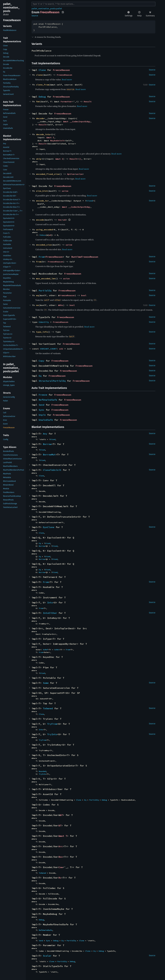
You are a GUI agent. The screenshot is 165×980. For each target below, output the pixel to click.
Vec (60, 220)
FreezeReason (61, 70)
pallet (59, 9)
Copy (42, 361)
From (42, 257)
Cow (61, 867)
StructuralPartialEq (52, 381)
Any (45, 434)
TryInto (52, 734)
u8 (64, 220)
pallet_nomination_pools (43, 9)
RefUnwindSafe (48, 400)
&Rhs (61, 305)
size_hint (42, 191)
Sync (42, 410)
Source (35, 16)
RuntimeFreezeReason (85, 257)
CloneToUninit (52, 470)
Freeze (43, 395)
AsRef (46, 650)
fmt (38, 102)
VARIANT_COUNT (48, 349)
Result (88, 102)
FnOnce (43, 235)
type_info (42, 332)
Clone (42, 70)
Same (46, 683)
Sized (90, 201)
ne (37, 305)
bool (84, 295)
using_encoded (44, 230)
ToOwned (48, 708)
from (39, 262)
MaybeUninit (57, 141)
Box (61, 857)
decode (40, 118)
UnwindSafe (46, 420)
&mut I (50, 137)
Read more (67, 79)
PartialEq (45, 291)
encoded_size (44, 245)
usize (79, 174)
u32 (61, 349)
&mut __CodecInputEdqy (77, 121)
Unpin (42, 415)
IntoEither (50, 613)
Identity (44, 322)
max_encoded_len (46, 278)
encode (40, 220)
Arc (61, 846)
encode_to (42, 201)
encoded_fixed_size (48, 174)
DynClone (49, 527)
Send (42, 405)
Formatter (66, 102)
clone (39, 75)
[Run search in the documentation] (93, 4)
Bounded (42, 771)
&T (61, 815)
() (80, 159)
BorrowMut (49, 455)
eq (37, 295)
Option (71, 174)
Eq (40, 376)
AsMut (57, 650)
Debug (42, 97)
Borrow (47, 444)
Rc (60, 878)
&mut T (63, 836)
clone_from (43, 85)
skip (39, 159)
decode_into (43, 134)
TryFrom (52, 724)
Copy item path (63, 12)
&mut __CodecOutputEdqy (76, 207)
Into (50, 603)
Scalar (47, 956)
